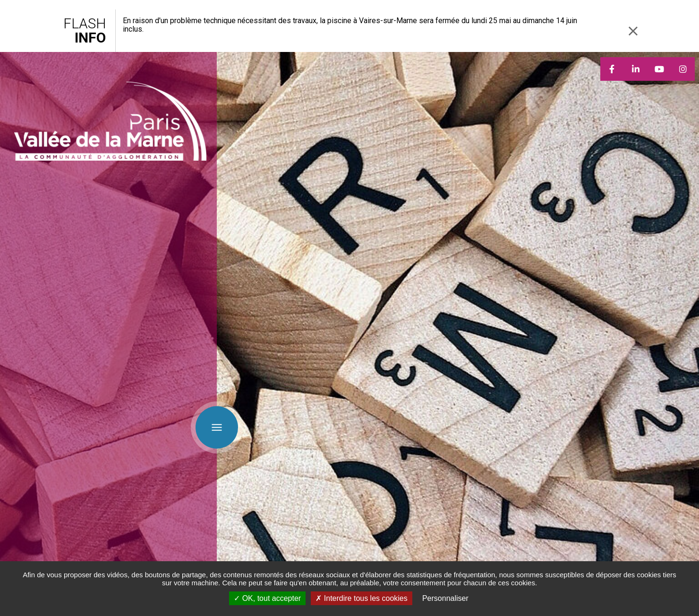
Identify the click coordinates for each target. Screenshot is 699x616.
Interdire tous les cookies (361, 598)
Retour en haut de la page (685, 407)
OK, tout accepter (267, 598)
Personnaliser (445, 598)
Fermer (633, 31)
